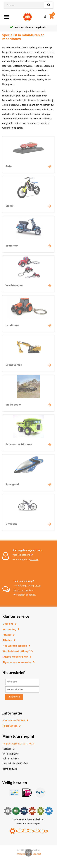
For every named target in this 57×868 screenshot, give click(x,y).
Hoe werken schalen (15, 646)
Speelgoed (12, 485)
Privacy (7, 635)
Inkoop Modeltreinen (15, 657)
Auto (9, 167)
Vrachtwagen (14, 287)
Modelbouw (13, 406)
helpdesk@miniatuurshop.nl (19, 744)
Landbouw (12, 326)
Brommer (12, 247)
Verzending (9, 629)
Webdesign (22, 854)
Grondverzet (14, 366)
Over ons (8, 624)
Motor (9, 207)
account (34, 559)
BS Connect (35, 854)
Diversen (11, 525)
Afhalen (7, 640)
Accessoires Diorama (19, 446)
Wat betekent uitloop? (16, 651)
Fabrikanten (10, 726)
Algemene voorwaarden (17, 662)
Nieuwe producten (14, 720)
